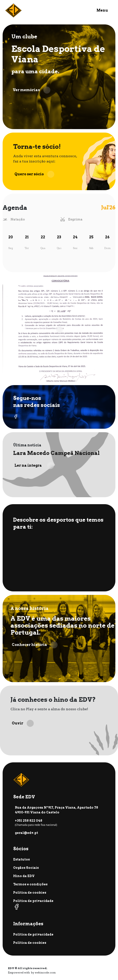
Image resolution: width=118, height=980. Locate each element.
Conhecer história (35, 645)
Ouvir (23, 723)
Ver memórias (32, 90)
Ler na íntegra (34, 466)
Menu (102, 10)
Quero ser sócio (34, 174)
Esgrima (75, 219)
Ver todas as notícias (38, 330)
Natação (18, 219)
